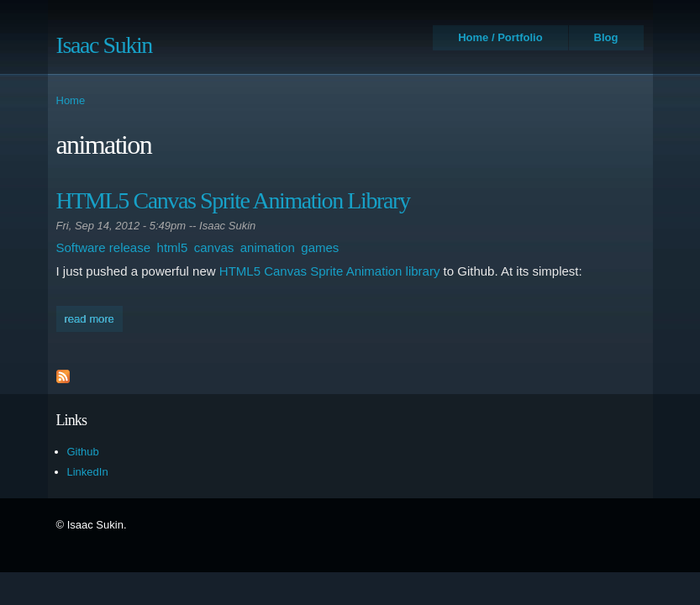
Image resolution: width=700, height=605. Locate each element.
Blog (606, 37)
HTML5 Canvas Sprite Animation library (330, 271)
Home (71, 100)
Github (83, 452)
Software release (104, 247)
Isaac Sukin (104, 45)
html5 (173, 247)
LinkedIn (88, 472)
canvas (214, 247)
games (320, 247)
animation (268, 247)
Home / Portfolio (500, 37)
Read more (94, 317)
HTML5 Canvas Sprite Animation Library (233, 200)
